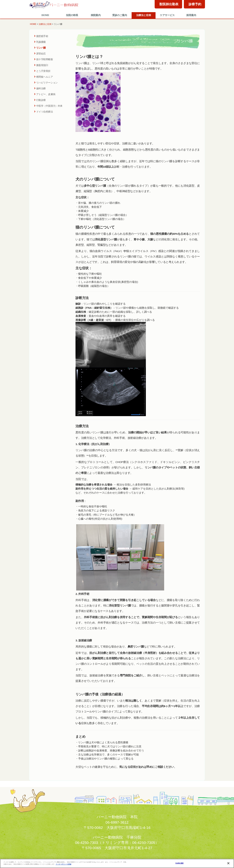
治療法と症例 (144, 15)
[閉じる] (228, 863)
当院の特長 (72, 15)
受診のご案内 (120, 15)
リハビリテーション (46, 83)
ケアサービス (167, 15)
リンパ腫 (40, 48)
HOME (45, 15)
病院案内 (96, 15)
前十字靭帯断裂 (44, 59)
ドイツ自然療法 (44, 112)
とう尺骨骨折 (42, 71)
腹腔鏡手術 (41, 36)
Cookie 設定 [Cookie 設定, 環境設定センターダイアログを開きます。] (179, 863)
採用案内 (191, 15)
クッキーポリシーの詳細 (64, 864)
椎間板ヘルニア (44, 77)
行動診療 (40, 100)
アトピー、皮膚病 (45, 94)
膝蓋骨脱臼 (41, 65)
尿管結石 (40, 54)
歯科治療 (40, 88)
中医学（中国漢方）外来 (48, 106)
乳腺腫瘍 (40, 42)
